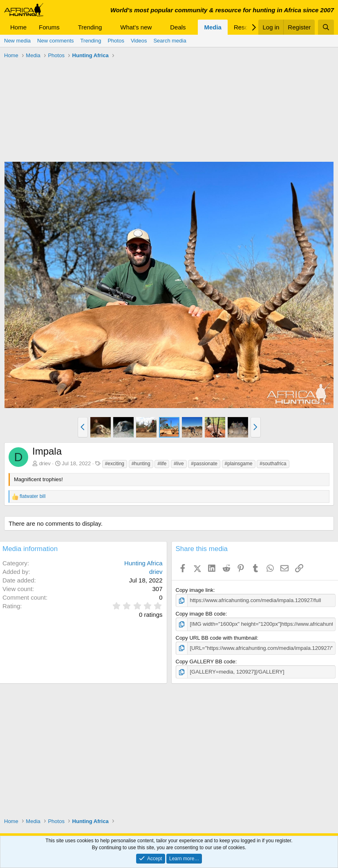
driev (45, 463)
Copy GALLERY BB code (206, 662)
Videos (139, 41)
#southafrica (273, 464)
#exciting (115, 464)
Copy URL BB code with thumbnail (216, 638)
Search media (170, 41)
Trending (90, 27)
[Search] (326, 27)
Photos (116, 41)
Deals (178, 27)
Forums (49, 27)
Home (18, 27)
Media (213, 27)
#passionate (204, 464)
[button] (66, 27)
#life (162, 464)
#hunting (141, 464)
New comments (56, 41)
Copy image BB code (201, 614)
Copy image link (195, 590)
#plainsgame (239, 464)
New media (17, 41)
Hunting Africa (143, 563)
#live (179, 464)
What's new (136, 27)
